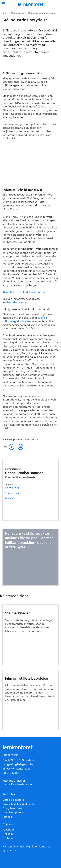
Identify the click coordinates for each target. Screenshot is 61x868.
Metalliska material (14, 799)
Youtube (8, 838)
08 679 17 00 (11, 772)
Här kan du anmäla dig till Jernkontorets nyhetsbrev (27, 848)
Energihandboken (13, 808)
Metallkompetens (13, 812)
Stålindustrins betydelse (42, 13)
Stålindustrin (18, 13)
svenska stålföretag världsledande (25, 319)
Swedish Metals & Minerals (19, 804)
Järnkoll (7, 816)
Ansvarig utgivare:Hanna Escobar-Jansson (17, 782)
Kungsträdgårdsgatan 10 (18, 764)
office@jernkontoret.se (16, 768)
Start (6, 13)
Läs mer (14, 498)
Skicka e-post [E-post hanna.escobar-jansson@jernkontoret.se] (12, 493)
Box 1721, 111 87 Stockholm (19, 760)
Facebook (8, 829)
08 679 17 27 (12, 488)
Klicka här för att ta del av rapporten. (25, 291)
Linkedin (8, 833)
